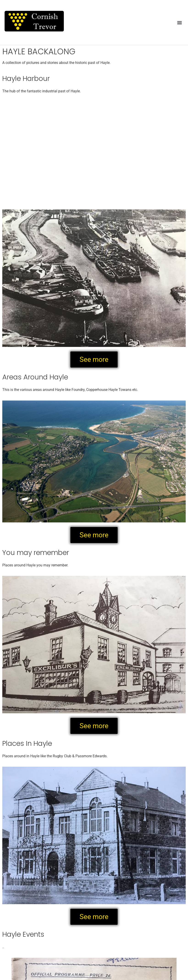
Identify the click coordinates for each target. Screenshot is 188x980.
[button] (180, 23)
